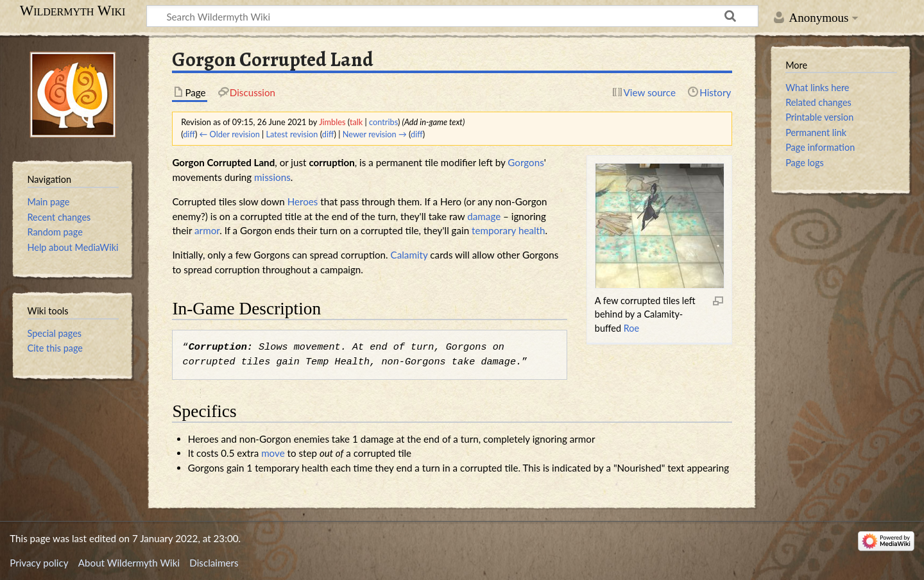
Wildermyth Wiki (73, 11)
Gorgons (526, 162)
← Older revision (230, 134)
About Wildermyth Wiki (129, 563)
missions (272, 177)
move (273, 453)
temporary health (508, 230)
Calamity (409, 255)
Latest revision (292, 134)
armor (207, 230)
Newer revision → (375, 134)
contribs (383, 122)
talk (356, 122)
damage (484, 216)
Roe (631, 328)
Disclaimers (214, 563)
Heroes (303, 201)
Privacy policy (39, 563)
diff (189, 134)
